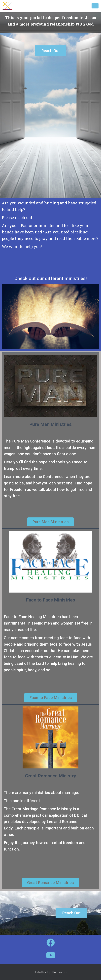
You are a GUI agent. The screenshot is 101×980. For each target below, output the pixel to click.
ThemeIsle (62, 972)
